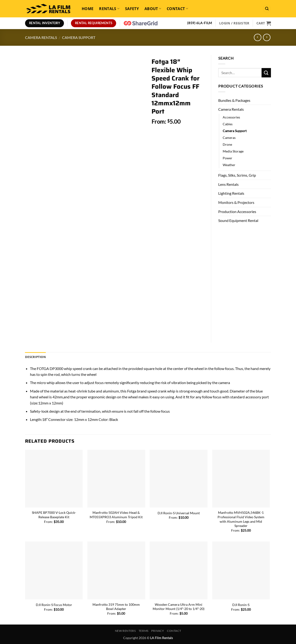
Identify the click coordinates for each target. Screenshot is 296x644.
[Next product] (257, 37)
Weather (229, 165)
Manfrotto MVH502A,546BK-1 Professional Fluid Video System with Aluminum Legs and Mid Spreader (241, 519)
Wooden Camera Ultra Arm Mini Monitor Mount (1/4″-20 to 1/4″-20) (179, 607)
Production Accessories (237, 211)
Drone (227, 144)
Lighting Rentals (231, 193)
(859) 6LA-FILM (200, 23)
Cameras (229, 138)
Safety (132, 9)
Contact (177, 9)
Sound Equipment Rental (238, 220)
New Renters (125, 631)
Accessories (231, 117)
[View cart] (264, 23)
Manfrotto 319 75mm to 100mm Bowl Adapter (116, 607)
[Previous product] (267, 37)
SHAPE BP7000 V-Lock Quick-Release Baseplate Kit (54, 515)
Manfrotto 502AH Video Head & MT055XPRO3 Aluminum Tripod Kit (116, 515)
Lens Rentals (228, 184)
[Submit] (266, 73)
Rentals (109, 9)
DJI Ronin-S (241, 605)
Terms (144, 631)
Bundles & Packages (234, 100)
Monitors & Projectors (236, 202)
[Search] (267, 9)
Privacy (158, 631)
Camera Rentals (41, 37)
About (153, 9)
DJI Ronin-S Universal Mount (179, 513)
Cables (228, 124)
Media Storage (233, 151)
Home (88, 9)
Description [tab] (35, 357)
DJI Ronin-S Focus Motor (54, 605)
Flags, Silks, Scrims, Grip (237, 175)
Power (228, 158)
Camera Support (79, 37)
